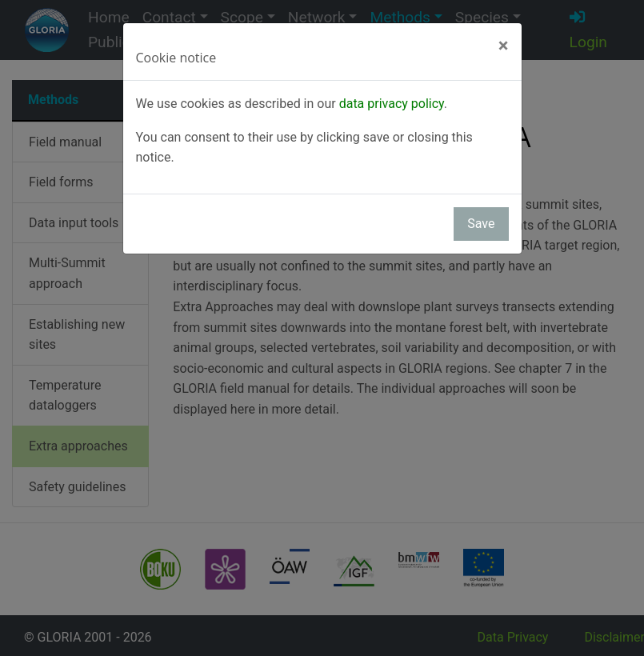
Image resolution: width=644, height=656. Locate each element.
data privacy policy (392, 104)
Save (481, 224)
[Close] (504, 46)
